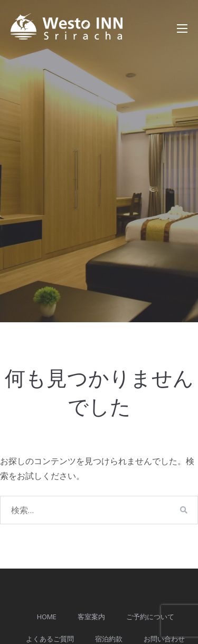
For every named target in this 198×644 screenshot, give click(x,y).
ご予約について (150, 617)
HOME (47, 617)
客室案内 (91, 617)
